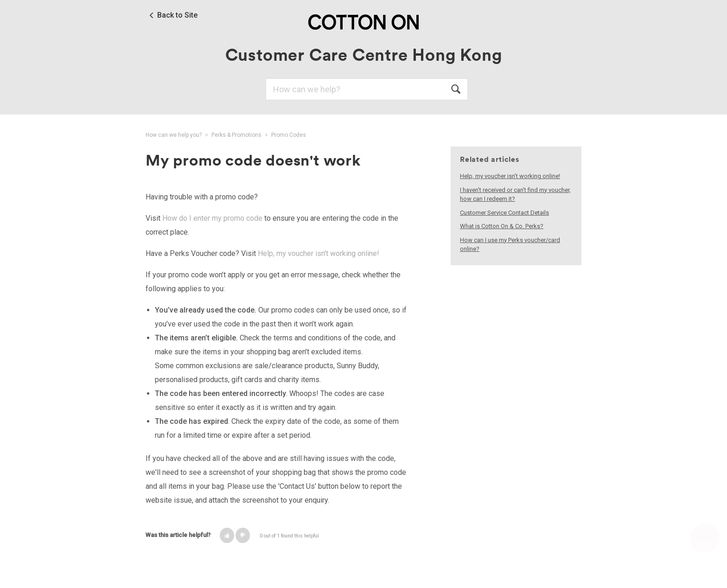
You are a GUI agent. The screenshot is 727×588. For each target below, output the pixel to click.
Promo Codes (289, 135)
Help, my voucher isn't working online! (319, 253)
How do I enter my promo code (212, 218)
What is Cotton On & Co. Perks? (502, 226)
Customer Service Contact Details (504, 213)
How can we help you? (174, 135)
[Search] (367, 89)
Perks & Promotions (236, 135)
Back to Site (177, 15)
